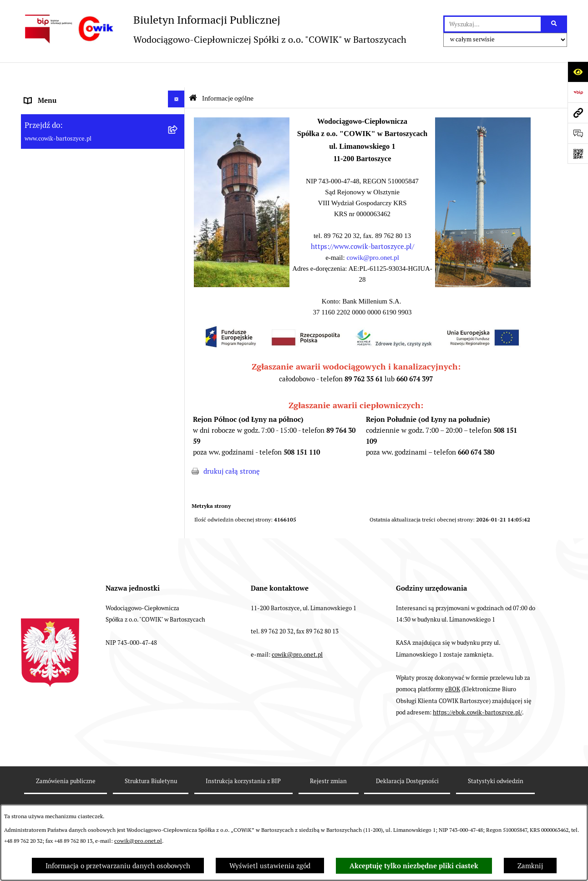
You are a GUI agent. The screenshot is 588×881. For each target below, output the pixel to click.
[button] (242, 260)
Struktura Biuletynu (151, 792)
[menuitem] (103, 122)
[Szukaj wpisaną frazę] (555, 24)
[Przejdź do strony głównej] (214, 29)
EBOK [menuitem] (33, 440)
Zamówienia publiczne (66, 792)
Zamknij (530, 866)
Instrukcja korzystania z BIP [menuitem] (68, 502)
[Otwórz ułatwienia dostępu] (578, 72)
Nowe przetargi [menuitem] (48, 338)
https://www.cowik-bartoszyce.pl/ (362, 222)
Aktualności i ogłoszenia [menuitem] (63, 222)
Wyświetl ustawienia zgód (270, 866)
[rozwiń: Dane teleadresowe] (178, 147)
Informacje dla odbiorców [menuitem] (63, 201)
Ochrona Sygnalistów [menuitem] (58, 399)
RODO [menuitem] (34, 379)
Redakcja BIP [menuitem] (45, 481)
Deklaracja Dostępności (407, 792)
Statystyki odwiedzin (496, 792)
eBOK (453, 701)
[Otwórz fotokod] (578, 154)
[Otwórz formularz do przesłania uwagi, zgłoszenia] (578, 133)
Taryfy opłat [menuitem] (43, 317)
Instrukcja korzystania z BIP (243, 792)
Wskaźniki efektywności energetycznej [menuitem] (85, 276)
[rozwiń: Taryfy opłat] (178, 316)
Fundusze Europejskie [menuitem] (58, 420)
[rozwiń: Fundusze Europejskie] (178, 418)
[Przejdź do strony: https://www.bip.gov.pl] (578, 92)
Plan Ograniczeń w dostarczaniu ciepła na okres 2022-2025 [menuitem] (90, 249)
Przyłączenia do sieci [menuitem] (57, 358)
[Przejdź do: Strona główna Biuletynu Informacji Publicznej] (193, 73)
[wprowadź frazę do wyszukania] (493, 24)
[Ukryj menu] (177, 74)
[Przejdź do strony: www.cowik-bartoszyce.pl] (578, 113)
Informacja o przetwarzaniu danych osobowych (118, 866)
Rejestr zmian (328, 792)
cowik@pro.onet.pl (138, 841)
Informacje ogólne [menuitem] (53, 96)
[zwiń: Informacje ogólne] (178, 95)
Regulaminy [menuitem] (43, 297)
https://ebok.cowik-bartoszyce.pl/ (477, 724)
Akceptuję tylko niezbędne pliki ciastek (414, 866)
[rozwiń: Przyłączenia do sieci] (178, 357)
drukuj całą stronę (232, 446)
